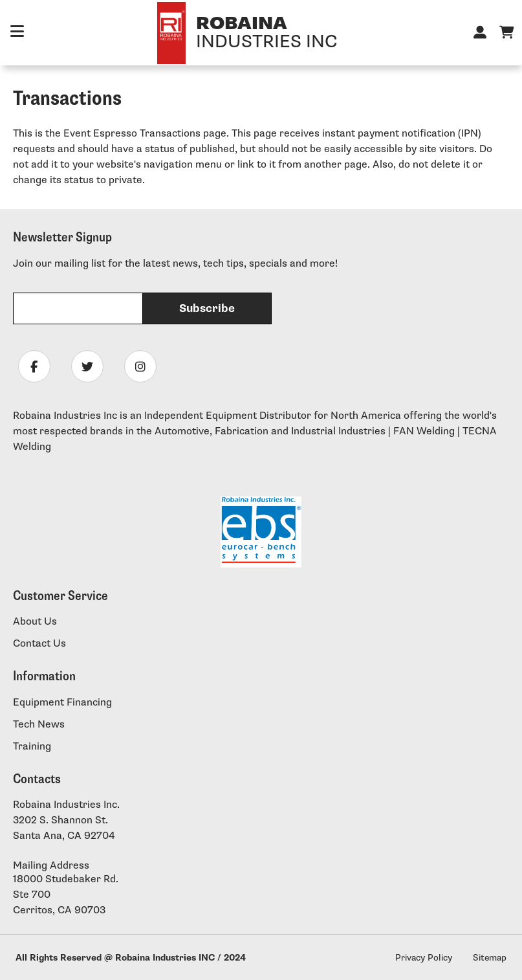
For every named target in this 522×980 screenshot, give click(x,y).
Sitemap (490, 958)
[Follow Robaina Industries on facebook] (34, 366)
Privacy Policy (424, 958)
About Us (35, 622)
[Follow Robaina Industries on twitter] (87, 366)
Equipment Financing (62, 703)
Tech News (39, 725)
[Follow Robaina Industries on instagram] (140, 366)
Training (32, 747)
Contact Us (39, 644)
